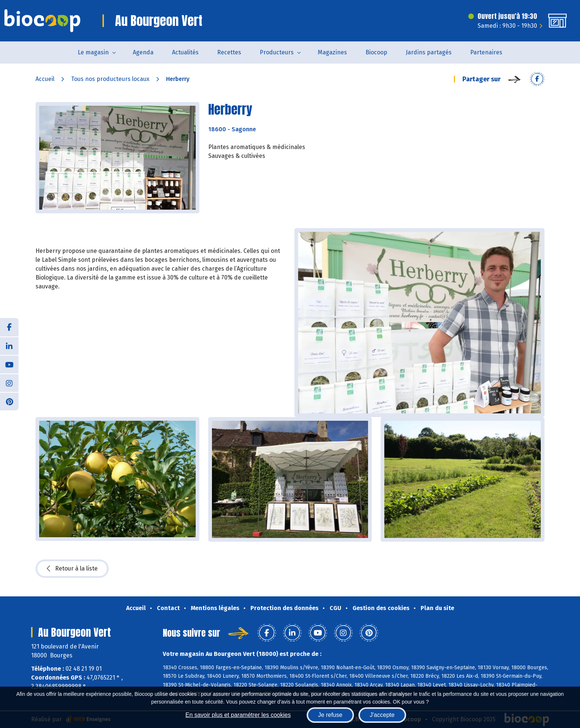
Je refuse (330, 715)
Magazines (332, 52)
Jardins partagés (429, 52)
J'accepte (382, 715)
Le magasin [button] (93, 52)
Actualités (185, 52)
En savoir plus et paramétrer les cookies (238, 715)
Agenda (143, 52)
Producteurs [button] (277, 52)
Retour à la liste (72, 569)
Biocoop (376, 52)
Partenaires (486, 52)
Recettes (229, 52)
